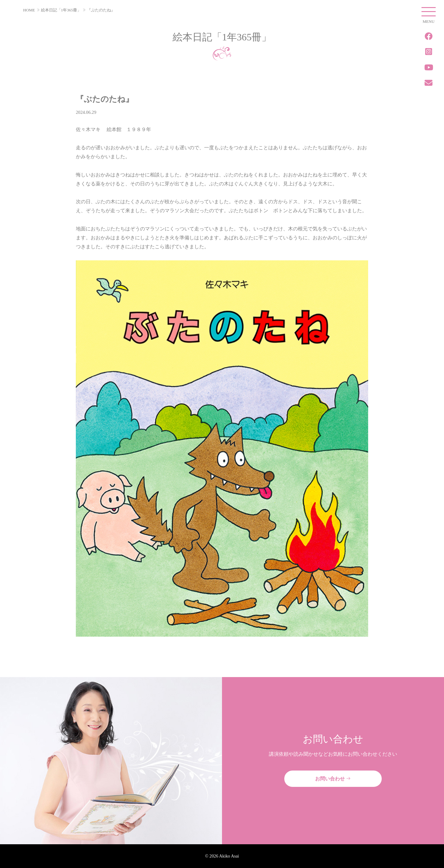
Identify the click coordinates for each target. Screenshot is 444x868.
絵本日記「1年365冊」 (61, 10)
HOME (29, 10)
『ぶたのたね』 (101, 10)
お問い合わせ (333, 779)
